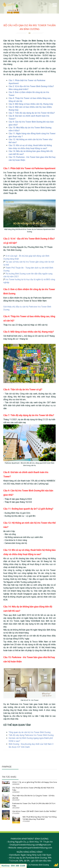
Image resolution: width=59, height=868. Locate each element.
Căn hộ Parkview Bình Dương (37, 865)
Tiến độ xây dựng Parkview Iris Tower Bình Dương (31, 735)
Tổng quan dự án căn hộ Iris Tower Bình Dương (30, 732)
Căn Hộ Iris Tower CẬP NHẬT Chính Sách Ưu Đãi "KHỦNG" (34, 811)
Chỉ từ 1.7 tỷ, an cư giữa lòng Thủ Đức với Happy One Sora (35, 782)
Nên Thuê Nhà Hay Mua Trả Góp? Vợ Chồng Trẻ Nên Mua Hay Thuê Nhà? (40, 818)
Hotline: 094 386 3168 (13, 866)
